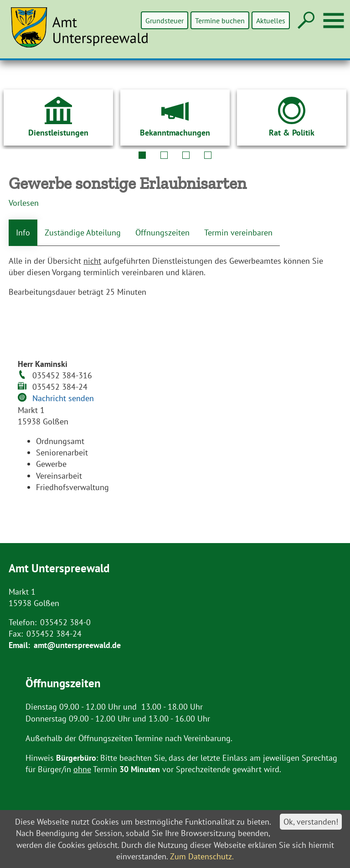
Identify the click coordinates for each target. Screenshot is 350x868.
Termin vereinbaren (238, 233)
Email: (19, 645)
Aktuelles (271, 20)
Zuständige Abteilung (83, 233)
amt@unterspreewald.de (77, 645)
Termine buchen (220, 20)
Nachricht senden (63, 398)
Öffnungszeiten (162, 233)
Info (23, 233)
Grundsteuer (165, 20)
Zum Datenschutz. (202, 856)
